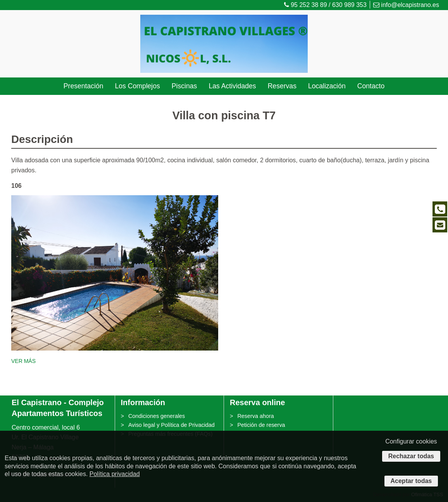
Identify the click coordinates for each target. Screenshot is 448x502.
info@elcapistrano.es (406, 5)
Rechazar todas (411, 456)
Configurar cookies (411, 441)
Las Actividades (232, 86)
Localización (327, 86)
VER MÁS (23, 361)
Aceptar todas (411, 481)
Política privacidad (115, 474)
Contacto (371, 86)
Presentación (84, 86)
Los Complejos (137, 86)
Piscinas (184, 86)
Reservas (282, 86)
